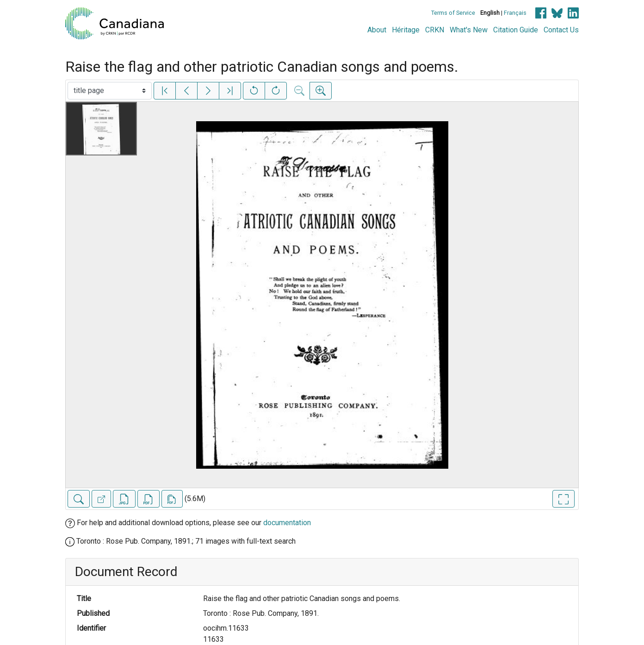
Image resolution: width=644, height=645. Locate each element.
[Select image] (110, 91)
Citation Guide (516, 30)
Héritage (406, 30)
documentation (287, 523)
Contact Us (561, 30)
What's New (469, 30)
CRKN (435, 30)
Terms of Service (453, 13)
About (377, 30)
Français (515, 13)
